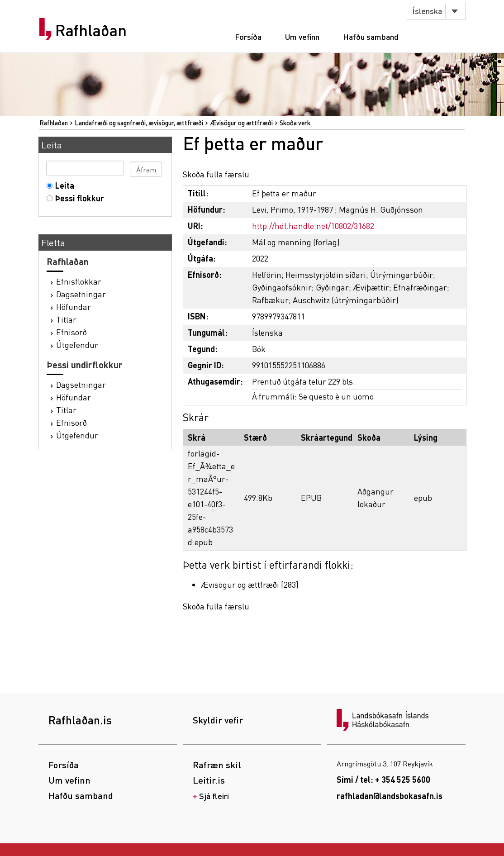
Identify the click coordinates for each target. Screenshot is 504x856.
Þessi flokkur (78, 198)
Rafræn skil (217, 765)
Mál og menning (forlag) (296, 242)
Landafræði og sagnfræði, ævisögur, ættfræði (139, 123)
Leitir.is (209, 780)
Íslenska (427, 11)
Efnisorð (71, 332)
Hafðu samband (371, 36)
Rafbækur (270, 300)
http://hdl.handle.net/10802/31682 (313, 226)
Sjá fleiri (214, 796)
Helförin (267, 274)
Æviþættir (371, 287)
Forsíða (248, 36)
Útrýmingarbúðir (402, 274)
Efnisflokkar (79, 281)
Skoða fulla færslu (216, 174)
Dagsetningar (81, 294)
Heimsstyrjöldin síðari (326, 274)
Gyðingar (332, 287)
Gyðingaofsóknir (282, 287)
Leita (63, 185)
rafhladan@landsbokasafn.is (390, 796)
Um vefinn (302, 36)
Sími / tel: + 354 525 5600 (383, 779)
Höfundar (74, 307)
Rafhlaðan (91, 30)
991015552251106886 (289, 365)
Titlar (66, 319)
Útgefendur (77, 345)
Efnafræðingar (420, 287)
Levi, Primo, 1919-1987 (292, 209)
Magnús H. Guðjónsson (381, 209)
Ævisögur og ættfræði (241, 123)
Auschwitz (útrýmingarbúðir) (346, 300)
